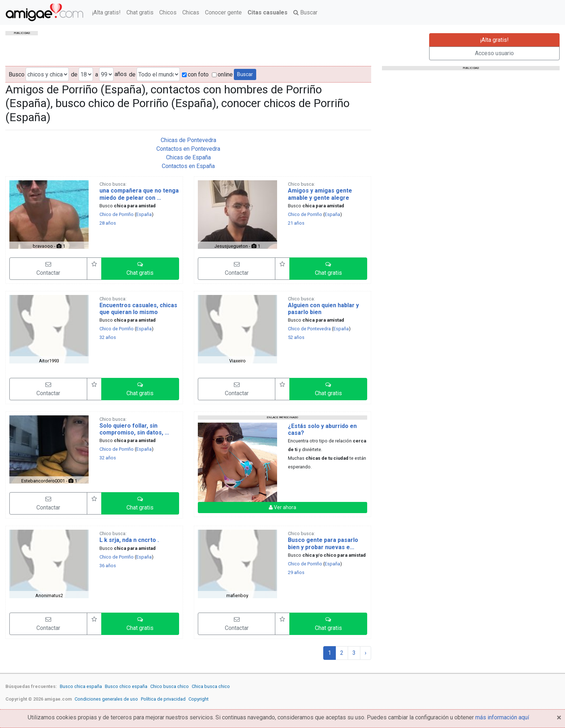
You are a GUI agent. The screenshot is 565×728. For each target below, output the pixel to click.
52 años (296, 337)
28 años (108, 223)
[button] (140, 269)
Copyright (199, 699)
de (74, 74)
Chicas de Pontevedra (188, 140)
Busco (17, 74)
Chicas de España (188, 157)
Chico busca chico (170, 686)
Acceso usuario (494, 53)
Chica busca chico (211, 686)
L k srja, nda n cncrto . (129, 540)
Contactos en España (188, 166)
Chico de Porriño (117, 214)
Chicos (168, 12)
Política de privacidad (163, 699)
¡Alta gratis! (106, 12)
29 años (296, 572)
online (222, 74)
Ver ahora (282, 507)
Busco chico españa (126, 686)
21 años (296, 223)
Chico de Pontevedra (309, 329)
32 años (108, 337)
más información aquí (502, 717)
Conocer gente (223, 12)
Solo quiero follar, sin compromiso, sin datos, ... (134, 429)
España (144, 214)
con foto (195, 74)
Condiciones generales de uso (106, 699)
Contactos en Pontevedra (188, 149)
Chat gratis (140, 12)
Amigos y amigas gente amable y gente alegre (320, 194)
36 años (108, 566)
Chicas (191, 12)
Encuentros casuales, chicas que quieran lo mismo (138, 309)
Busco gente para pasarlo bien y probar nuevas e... (323, 543)
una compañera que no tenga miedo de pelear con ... (139, 194)
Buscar (305, 12)
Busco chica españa (81, 686)
